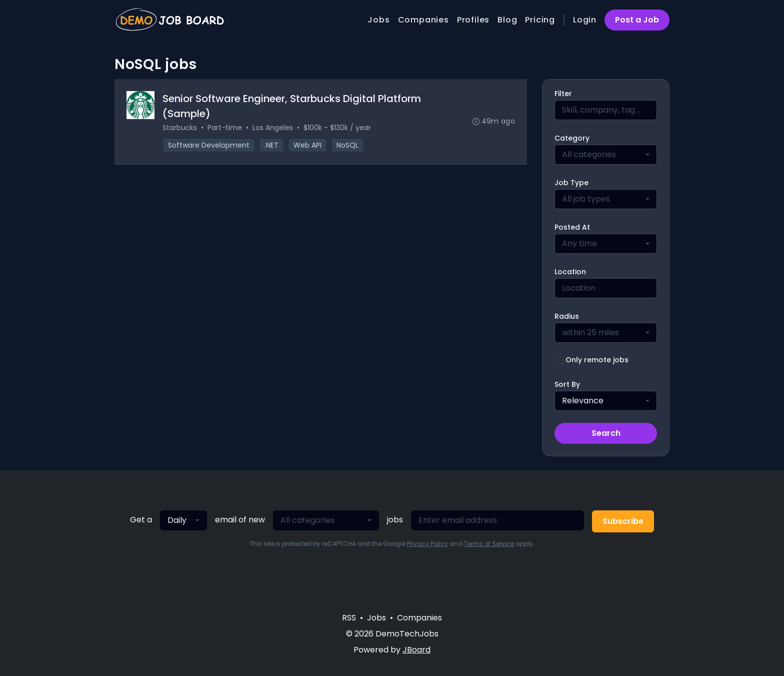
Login (585, 20)
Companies (423, 20)
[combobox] (606, 155)
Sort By (567, 384)
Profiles (473, 20)
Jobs (378, 20)
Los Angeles (273, 128)
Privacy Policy (427, 544)
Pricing (540, 20)
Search (606, 433)
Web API (307, 145)
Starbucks (180, 128)
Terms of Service (489, 544)
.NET (271, 145)
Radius (567, 316)
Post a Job (637, 20)
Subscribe (623, 521)
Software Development (209, 145)
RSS (349, 618)
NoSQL (347, 145)
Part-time (225, 128)
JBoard (416, 650)
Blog (507, 20)
